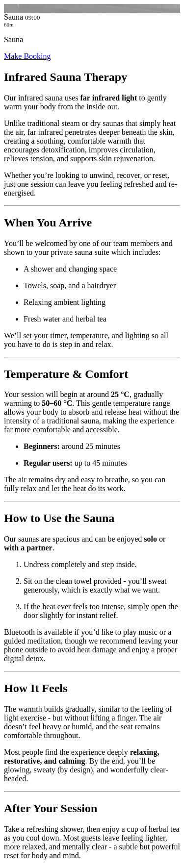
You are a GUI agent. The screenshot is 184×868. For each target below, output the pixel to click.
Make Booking (27, 56)
